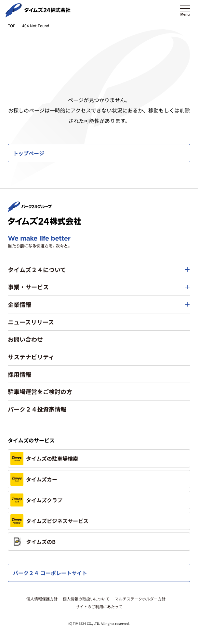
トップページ (29, 153)
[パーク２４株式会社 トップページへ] (30, 209)
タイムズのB (33, 542)
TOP (12, 26)
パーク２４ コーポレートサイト (50, 573)
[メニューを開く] (185, 10)
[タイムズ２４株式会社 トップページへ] (38, 15)
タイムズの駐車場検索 (44, 458)
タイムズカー (34, 479)
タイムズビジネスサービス (49, 521)
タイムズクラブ (36, 500)
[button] (99, 270)
